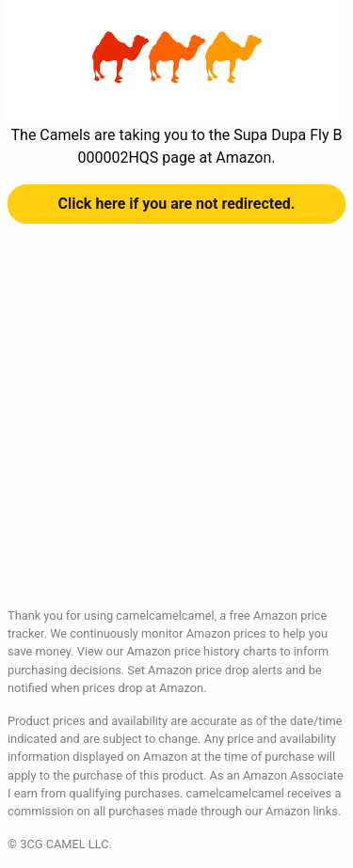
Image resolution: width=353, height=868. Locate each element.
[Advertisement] (176, 430)
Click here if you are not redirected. (177, 204)
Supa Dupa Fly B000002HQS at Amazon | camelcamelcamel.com (177, 57)
